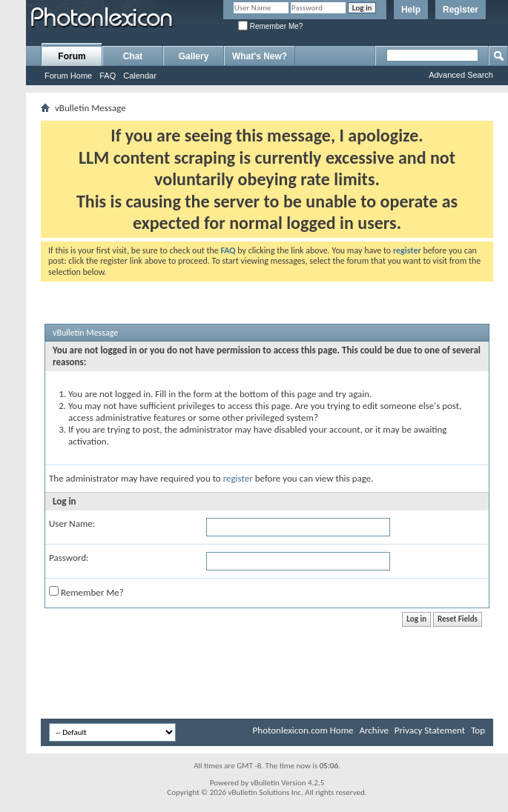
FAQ (108, 76)
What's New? (260, 56)
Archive (373, 730)
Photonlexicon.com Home (303, 730)
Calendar (140, 76)
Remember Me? (270, 26)
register (238, 478)
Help (411, 10)
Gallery (194, 56)
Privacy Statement (430, 730)
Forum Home (68, 76)
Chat (133, 56)
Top (478, 730)
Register (461, 10)
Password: (69, 558)
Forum (72, 56)
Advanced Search (461, 75)
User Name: (72, 523)
